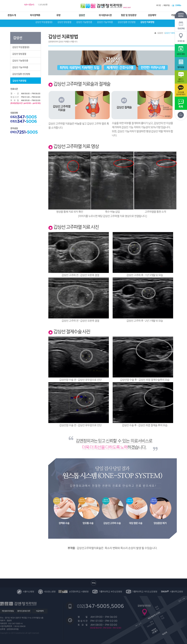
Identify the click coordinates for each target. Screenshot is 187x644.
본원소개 (12, 15)
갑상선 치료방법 (147, 22)
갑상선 (82, 15)
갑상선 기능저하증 (105, 22)
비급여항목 (40, 611)
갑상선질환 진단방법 (127, 22)
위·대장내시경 (105, 15)
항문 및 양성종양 (128, 15)
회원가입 (166, 5)
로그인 (159, 5)
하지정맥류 (35, 15)
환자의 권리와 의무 (24, 611)
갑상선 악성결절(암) (44, 22)
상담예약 (152, 15)
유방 (58, 15)
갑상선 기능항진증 (84, 22)
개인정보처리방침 (8, 611)
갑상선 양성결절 (64, 22)
